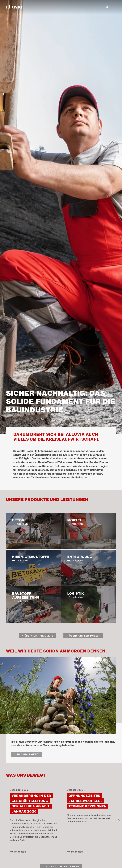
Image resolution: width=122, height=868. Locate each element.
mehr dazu (20, 852)
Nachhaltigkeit (28, 754)
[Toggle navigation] (114, 7)
